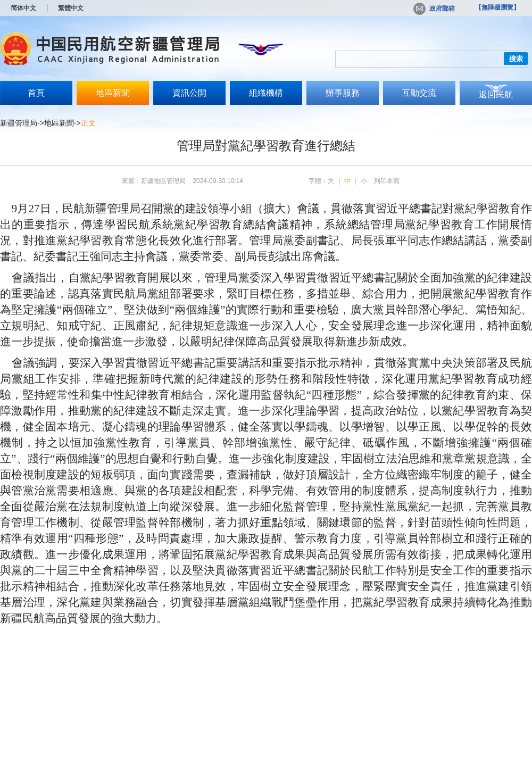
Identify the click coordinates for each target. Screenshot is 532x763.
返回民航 (496, 94)
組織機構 (266, 93)
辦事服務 (343, 93)
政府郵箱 (434, 9)
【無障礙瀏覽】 (497, 7)
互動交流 (419, 93)
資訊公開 (189, 93)
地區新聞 (113, 93)
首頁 (36, 93)
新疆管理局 (19, 123)
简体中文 (23, 8)
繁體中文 (71, 8)
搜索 (516, 59)
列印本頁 (387, 181)
